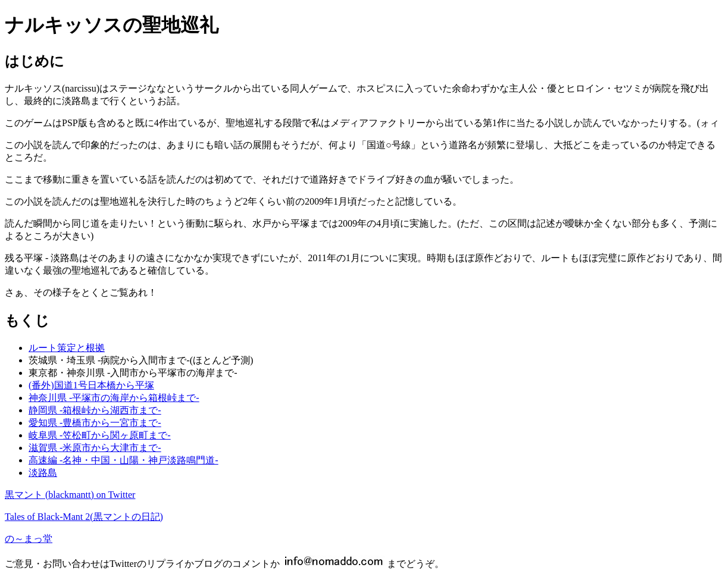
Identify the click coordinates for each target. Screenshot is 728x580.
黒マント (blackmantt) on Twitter (70, 495)
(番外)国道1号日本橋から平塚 (91, 385)
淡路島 (43, 473)
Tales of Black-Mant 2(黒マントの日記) (84, 517)
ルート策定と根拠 (67, 348)
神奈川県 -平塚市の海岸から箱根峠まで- (114, 398)
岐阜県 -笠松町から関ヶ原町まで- (100, 435)
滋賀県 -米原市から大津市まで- (95, 448)
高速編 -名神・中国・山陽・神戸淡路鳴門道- (124, 460)
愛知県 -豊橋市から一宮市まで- (95, 423)
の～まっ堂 (29, 539)
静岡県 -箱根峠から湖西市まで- (95, 410)
